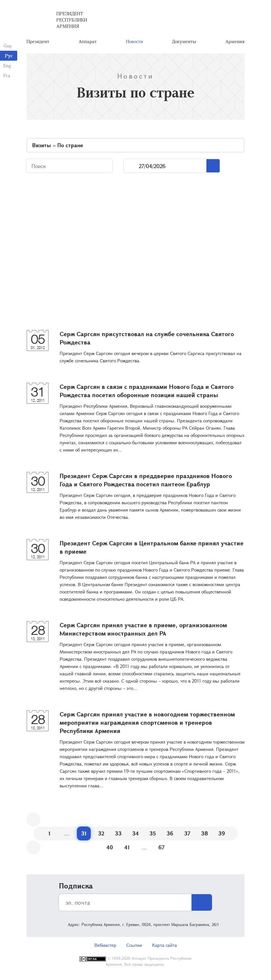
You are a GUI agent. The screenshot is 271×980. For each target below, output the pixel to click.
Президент (38, 41)
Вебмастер (105, 945)
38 (205, 833)
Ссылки (134, 945)
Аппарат (88, 41)
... (131, 166)
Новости (135, 41)
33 (118, 833)
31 (84, 833)
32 (101, 833)
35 (153, 833)
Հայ (7, 46)
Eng (7, 65)
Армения (235, 41)
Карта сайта (164, 945)
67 (162, 847)
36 (170, 833)
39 (222, 833)
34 (135, 833)
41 (127, 847)
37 (187, 833)
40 (110, 847)
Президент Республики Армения (72, 20)
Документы (184, 41)
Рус (9, 56)
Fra (7, 75)
